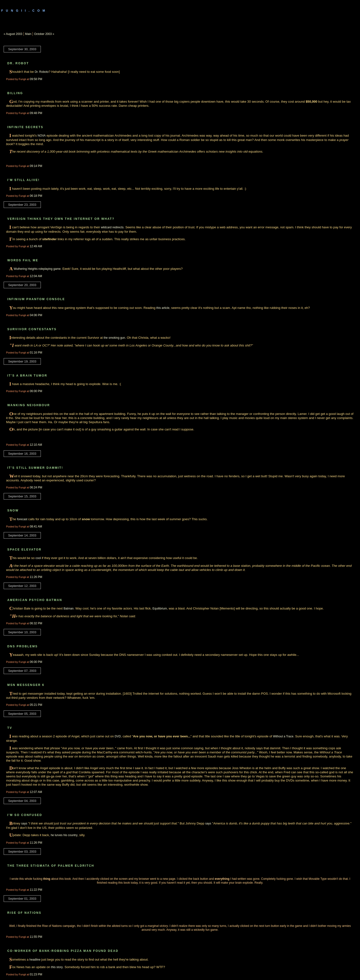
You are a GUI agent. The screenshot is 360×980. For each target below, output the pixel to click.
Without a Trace (283, 736)
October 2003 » (44, 34)
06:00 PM (36, 391)
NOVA (42, 136)
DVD (118, 736)
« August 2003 (13, 34)
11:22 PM (36, 890)
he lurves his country (64, 835)
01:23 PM (36, 974)
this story (57, 967)
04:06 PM (36, 315)
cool (38, 558)
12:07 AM (36, 792)
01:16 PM (36, 353)
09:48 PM (36, 113)
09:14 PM (36, 166)
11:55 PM (36, 937)
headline (35, 960)
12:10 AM (36, 445)
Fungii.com (25, 11)
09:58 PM (36, 79)
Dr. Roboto (42, 72)
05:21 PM (36, 705)
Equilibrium (160, 609)
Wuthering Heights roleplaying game (37, 269)
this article (163, 308)
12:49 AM (36, 246)
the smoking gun (114, 338)
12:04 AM (36, 276)
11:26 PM (36, 577)
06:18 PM (36, 196)
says (24, 824)
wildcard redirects (112, 227)
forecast (22, 519)
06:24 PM (36, 487)
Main (28, 34)
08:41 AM (36, 527)
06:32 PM (36, 623)
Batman (68, 609)
